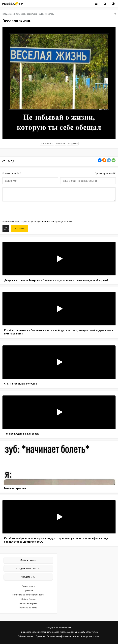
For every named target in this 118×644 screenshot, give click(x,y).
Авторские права (28, 603)
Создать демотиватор (28, 568)
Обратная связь (26, 636)
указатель (60, 144)
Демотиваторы (47, 14)
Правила (28, 590)
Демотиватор (47, 144)
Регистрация (28, 586)
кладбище (73, 144)
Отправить (20, 228)
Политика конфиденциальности (28, 595)
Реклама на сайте (28, 608)
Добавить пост (28, 560)
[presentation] (28, 210)
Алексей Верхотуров (28, 14)
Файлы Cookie (28, 599)
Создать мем (28, 577)
